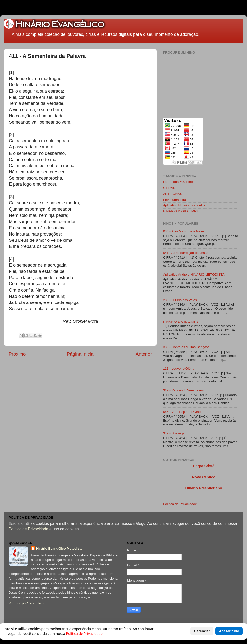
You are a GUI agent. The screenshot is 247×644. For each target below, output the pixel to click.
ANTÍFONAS (173, 194)
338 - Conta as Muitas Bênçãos (186, 347)
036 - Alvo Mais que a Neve (183, 231)
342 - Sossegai (174, 433)
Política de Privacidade (180, 504)
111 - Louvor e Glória (179, 369)
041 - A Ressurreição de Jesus (186, 253)
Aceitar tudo (229, 631)
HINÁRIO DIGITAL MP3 (181, 211)
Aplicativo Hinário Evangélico (185, 205)
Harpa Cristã (204, 466)
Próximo (17, 354)
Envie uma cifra (175, 200)
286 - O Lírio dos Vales (180, 300)
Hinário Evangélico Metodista (59, 549)
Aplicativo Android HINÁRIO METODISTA (194, 274)
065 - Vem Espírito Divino (182, 412)
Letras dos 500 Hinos (179, 182)
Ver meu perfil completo (26, 603)
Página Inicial (81, 354)
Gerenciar (202, 631)
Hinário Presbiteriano (204, 488)
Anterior (144, 354)
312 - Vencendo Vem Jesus (183, 390)
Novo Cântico (204, 477)
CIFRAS (169, 188)
